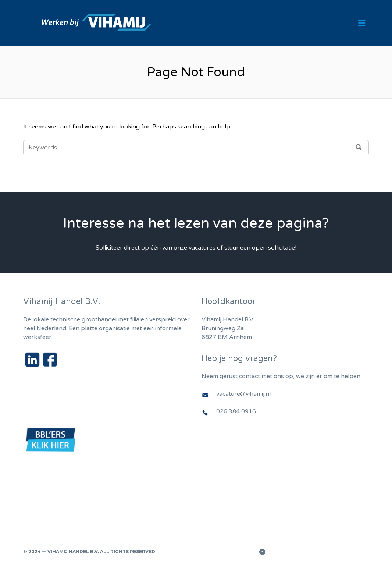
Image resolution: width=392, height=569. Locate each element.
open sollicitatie (273, 248)
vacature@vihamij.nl (243, 394)
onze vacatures (195, 248)
